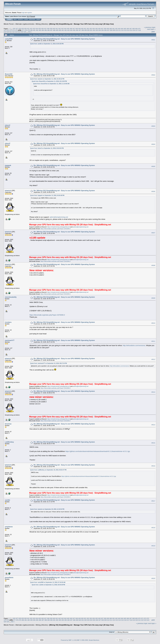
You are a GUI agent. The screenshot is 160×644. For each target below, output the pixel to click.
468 (133, 29)
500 (88, 30)
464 (122, 29)
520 (8, 32)
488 (54, 30)
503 (97, 30)
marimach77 (10, 340)
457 (102, 29)
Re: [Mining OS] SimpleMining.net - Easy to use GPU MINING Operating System (64, 39)
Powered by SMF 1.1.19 (68, 640)
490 (60, 30)
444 (65, 29)
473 (11, 30)
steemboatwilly (11, 297)
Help (15, 19)
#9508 (153, 265)
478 (26, 30)
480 (31, 30)
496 (77, 30)
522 (13, 32)
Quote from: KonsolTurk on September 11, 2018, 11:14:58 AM (51, 84)
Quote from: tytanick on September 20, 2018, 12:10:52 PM (47, 509)
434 (37, 29)
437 (45, 29)
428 (20, 29)
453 (91, 29)
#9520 (153, 578)
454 (94, 29)
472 (8, 30)
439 (51, 29)
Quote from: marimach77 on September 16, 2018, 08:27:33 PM (49, 363)
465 (125, 29)
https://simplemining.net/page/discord (58, 227)
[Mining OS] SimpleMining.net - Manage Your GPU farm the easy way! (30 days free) (81, 24)
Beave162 (9, 74)
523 (16, 32)
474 (13, 30)
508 (111, 30)
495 (74, 30)
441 (57, 29)
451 (85, 29)
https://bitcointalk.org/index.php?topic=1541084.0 (55, 229)
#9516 (153, 466)
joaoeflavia (9, 577)
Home (9, 19)
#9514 (153, 425)
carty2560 (9, 39)
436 (42, 29)
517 (137, 30)
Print (153, 32)
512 (122, 30)
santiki (7, 500)
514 (128, 30)
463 (119, 29)
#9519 (153, 546)
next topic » (151, 29)
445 (68, 29)
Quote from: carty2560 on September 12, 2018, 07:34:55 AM (48, 582)
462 (116, 29)
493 (68, 30)
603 (29, 32)
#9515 (153, 443)
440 (54, 29)
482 (37, 30)
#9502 (153, 75)
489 (57, 30)
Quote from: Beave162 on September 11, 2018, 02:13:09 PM (49, 81)
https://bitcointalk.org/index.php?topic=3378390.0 (47, 315)
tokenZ (8, 125)
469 (136, 29)
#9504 (153, 144)
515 (131, 30)
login (23, 12)
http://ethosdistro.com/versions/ (134, 345)
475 (16, 30)
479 (29, 30)
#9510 (153, 323)
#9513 (153, 392)
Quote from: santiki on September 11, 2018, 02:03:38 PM (47, 44)
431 (28, 29)
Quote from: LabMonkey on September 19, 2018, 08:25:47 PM (48, 470)
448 (77, 29)
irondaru (8, 322)
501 (91, 30)
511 (120, 30)
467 (131, 29)
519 (5, 32)
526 (25, 32)
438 (48, 29)
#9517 (153, 501)
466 (128, 29)
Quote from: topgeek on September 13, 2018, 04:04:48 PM (47, 195)
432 (31, 29)
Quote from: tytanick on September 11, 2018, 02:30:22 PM (47, 79)
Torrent (32, 16)
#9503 (153, 126)
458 (105, 29)
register (29, 12)
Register (32, 19)
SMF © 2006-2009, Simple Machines (88, 640)
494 (71, 30)
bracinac (8, 424)
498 (83, 30)
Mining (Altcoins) (42, 24)
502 (94, 30)
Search (20, 19)
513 (125, 30)
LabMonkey (9, 442)
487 (51, 30)
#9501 (153, 40)
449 (79, 29)
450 (82, 29)
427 (17, 29)
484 (43, 30)
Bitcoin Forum (9, 24)
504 (100, 30)
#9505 (153, 166)
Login (26, 19)
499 (85, 30)
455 (96, 29)
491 (63, 30)
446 (71, 29)
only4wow (9, 527)
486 (48, 30)
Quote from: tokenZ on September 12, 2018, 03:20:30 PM (47, 148)
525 (22, 32)
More (38, 19)
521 (11, 32)
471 (5, 30)
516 (134, 30)
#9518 (153, 528)
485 (46, 30)
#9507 (153, 233)
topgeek (8, 165)
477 (23, 30)
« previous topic (150, 27)
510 (117, 30)
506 (105, 30)
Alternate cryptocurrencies (25, 24)
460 (111, 29)
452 (88, 29)
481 (34, 30)
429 (22, 29)
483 (40, 30)
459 (108, 29)
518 (139, 30)
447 (74, 29)
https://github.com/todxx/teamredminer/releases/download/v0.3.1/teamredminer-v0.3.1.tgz (98, 451)
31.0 (28, 16)
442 (59, 29)
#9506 (153, 191)
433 (34, 29)
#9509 (153, 298)
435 (40, 29)
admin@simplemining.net (59, 217)
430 (25, 29)
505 (103, 30)
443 (62, 29)
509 (114, 30)
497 (80, 30)
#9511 (153, 341)
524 (19, 32)
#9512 (153, 359)
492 (66, 30)
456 (99, 29)
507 (108, 30)
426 (14, 29)
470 (139, 29)
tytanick (8, 191)
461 (114, 29)
